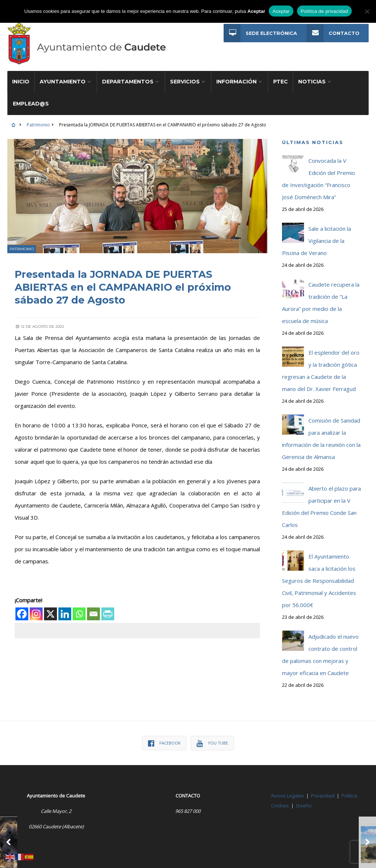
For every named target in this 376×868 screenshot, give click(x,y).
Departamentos (128, 75)
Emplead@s (31, 97)
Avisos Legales (288, 789)
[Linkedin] (65, 607)
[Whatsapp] (79, 607)
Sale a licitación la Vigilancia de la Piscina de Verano (317, 234)
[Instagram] (36, 607)
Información (236, 75)
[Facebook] (22, 607)
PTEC (281, 75)
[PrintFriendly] (108, 607)
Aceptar (281, 11)
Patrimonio (38, 118)
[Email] (93, 607)
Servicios (185, 75)
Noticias (312, 75)
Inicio (21, 75)
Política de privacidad (324, 11)
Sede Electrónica (260, 33)
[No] (367, 11)
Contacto (333, 33)
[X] (50, 607)
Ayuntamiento (63, 75)
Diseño (304, 799)
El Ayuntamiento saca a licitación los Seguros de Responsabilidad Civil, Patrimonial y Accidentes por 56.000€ (319, 574)
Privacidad (323, 789)
